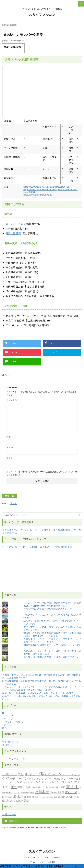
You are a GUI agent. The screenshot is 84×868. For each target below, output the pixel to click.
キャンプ (8, 719)
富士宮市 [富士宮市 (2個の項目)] (61, 787)
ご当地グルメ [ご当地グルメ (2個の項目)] (10, 775)
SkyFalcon (69, 866)
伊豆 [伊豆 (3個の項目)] (14, 787)
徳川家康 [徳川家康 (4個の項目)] (42, 792)
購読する (11, 821)
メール (10, 447)
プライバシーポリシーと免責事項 (42, 862)
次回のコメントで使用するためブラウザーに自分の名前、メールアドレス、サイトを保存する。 (42, 473)
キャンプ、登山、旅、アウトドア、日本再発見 (42, 857)
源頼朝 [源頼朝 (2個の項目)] (28, 797)
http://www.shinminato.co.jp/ (38, 195)
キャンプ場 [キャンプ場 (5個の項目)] (35, 774)
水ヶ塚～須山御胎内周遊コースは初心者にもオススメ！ (52, 657)
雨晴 (8, 229)
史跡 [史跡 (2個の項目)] (28, 787)
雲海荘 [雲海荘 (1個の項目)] (13, 801)
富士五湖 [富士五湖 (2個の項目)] (43, 787)
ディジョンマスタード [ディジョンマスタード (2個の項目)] (41, 779)
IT (3, 713)
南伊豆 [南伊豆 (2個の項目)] (21, 787)
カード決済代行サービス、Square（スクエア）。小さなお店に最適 (37, 547)
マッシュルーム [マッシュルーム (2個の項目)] (50, 782)
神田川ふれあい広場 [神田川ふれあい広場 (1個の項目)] (42, 797)
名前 (9, 437)
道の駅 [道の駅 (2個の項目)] (62, 797)
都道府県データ (10, 742)
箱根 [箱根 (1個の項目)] (56, 797)
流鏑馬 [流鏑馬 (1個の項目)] (10, 797)
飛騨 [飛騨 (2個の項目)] (27, 801)
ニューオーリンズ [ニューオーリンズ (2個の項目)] (12, 782)
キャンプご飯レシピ (15, 722)
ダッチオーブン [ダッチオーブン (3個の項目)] (17, 779)
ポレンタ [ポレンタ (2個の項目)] (36, 782)
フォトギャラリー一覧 (14, 759)
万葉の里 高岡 (13, 234)
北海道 (13, 503)
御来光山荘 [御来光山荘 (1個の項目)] (25, 793)
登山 (6, 725)
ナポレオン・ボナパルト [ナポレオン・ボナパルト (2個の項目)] (67, 779)
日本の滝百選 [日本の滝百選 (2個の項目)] (57, 793)
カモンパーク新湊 (15, 224)
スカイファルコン (42, 15)
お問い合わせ (9, 815)
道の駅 (6, 745)
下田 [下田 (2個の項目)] (8, 787)
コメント (12, 400)
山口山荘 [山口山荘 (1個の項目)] (17, 793)
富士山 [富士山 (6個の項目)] (72, 787)
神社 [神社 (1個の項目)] (52, 797)
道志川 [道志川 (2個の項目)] (70, 797)
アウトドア (8, 716)
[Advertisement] (42, 570)
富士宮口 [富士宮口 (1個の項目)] (52, 788)
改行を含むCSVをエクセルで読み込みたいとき (48, 609)
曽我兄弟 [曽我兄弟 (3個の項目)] (71, 792)
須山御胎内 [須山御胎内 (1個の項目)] (20, 801)
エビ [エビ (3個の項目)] (21, 774)
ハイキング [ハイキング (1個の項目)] (26, 783)
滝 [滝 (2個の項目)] (33, 797)
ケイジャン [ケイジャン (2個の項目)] (51, 775)
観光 (4, 728)
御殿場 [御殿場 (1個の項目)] (32, 793)
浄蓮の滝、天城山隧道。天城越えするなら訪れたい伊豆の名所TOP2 (38, 693)
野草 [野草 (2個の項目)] (76, 797)
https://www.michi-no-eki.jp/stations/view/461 (46, 187)
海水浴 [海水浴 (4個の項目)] (18, 797)
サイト (10, 458)
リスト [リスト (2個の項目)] (63, 782)
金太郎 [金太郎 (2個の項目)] (6, 801)
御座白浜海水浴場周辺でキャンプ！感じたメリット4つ (52, 645)
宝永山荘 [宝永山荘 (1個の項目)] (34, 788)
